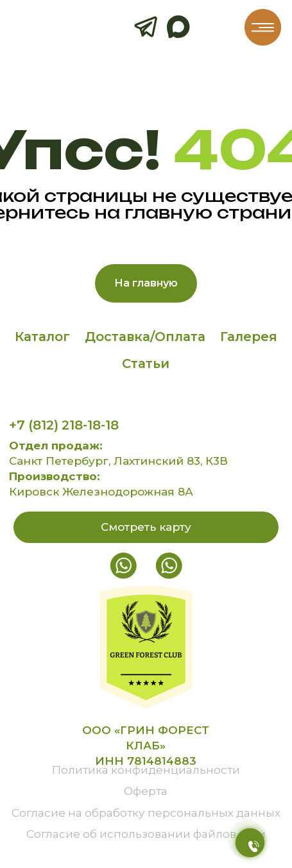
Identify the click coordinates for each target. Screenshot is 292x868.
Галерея (249, 337)
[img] (263, 27)
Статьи (146, 363)
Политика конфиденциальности (146, 770)
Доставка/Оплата (145, 337)
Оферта (146, 791)
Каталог (42, 337)
